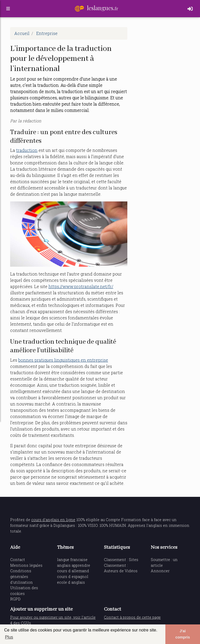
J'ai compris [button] (183, 634)
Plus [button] (9, 637)
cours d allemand (73, 571)
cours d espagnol (73, 577)
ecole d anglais (71, 582)
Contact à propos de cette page (132, 617)
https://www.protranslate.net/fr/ (81, 286)
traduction (27, 150)
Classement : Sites (121, 560)
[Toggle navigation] (190, 10)
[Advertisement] (162, 53)
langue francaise (72, 560)
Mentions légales (26, 565)
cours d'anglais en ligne (53, 520)
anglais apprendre (74, 565)
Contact (18, 560)
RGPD (15, 599)
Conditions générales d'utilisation (21, 576)
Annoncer (160, 571)
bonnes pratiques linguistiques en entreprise (63, 360)
